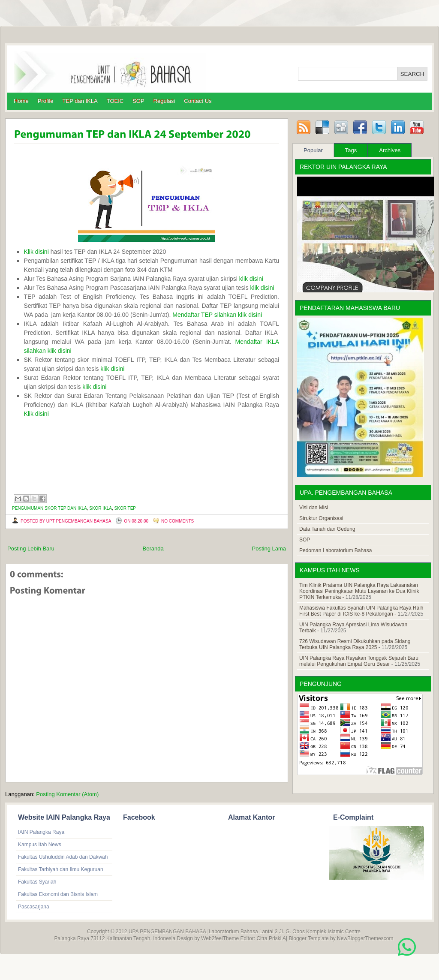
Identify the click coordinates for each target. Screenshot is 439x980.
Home (21, 101)
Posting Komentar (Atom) (67, 794)
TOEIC (115, 101)
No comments (177, 521)
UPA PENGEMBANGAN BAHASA (167, 932)
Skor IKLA (101, 508)
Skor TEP (125, 508)
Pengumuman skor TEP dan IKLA (50, 508)
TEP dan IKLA (80, 101)
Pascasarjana (34, 907)
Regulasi (164, 101)
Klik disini (36, 252)
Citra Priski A (271, 938)
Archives (390, 150)
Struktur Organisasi (321, 518)
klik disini (251, 279)
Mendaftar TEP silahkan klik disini (217, 315)
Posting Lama (269, 549)
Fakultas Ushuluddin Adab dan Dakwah (63, 857)
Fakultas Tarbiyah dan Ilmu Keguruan (61, 869)
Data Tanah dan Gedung (327, 529)
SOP (138, 101)
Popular (313, 150)
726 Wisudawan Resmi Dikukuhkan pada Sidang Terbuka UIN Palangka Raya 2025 (355, 644)
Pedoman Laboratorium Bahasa (335, 550)
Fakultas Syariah (37, 882)
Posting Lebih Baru (31, 549)
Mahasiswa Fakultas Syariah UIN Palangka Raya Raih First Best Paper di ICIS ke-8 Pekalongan (361, 611)
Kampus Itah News (40, 845)
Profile (46, 101)
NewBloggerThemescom (365, 938)
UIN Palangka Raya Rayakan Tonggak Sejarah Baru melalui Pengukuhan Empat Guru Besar (359, 661)
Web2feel (212, 938)
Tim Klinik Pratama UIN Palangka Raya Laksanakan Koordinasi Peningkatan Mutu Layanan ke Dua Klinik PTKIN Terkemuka (359, 591)
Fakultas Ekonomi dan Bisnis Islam (58, 894)
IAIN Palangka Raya (41, 832)
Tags (351, 150)
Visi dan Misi (314, 508)
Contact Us (198, 101)
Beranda (153, 549)
